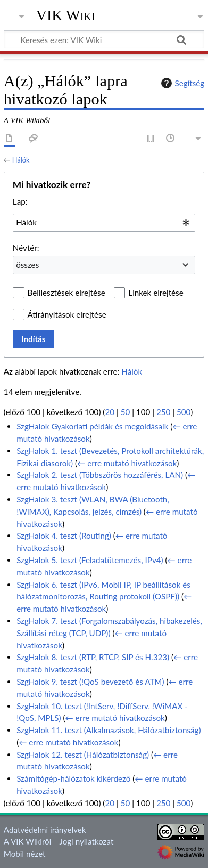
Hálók (21, 160)
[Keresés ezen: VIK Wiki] (104, 39)
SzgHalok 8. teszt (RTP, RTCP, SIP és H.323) (93, 657)
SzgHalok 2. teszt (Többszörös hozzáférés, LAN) (100, 475)
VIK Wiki (66, 15)
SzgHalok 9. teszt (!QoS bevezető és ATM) (90, 682)
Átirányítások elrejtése (67, 314)
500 (184, 412)
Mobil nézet (25, 854)
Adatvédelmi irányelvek (45, 830)
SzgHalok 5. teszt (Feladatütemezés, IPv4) (90, 560)
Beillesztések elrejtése (66, 293)
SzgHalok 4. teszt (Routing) (64, 536)
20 (110, 412)
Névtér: (26, 248)
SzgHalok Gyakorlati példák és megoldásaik (92, 426)
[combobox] (104, 223)
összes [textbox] (27, 265)
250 (163, 412)
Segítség (181, 83)
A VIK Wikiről (27, 841)
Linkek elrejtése (156, 293)
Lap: (20, 201)
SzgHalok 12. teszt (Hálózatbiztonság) (83, 755)
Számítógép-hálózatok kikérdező (73, 778)
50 (126, 412)
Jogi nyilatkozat (87, 841)
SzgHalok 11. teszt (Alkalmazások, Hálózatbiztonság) (109, 730)
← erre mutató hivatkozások (127, 463)
